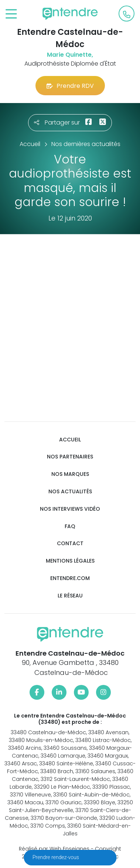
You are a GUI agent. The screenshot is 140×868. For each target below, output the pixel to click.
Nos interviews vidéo (70, 509)
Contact (70, 544)
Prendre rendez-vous (56, 857)
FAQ (70, 526)
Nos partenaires (70, 457)
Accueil (70, 440)
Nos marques (70, 474)
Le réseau (70, 596)
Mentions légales (70, 561)
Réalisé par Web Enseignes (54, 849)
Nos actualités (70, 492)
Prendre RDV (70, 86)
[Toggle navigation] (11, 14)
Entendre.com (70, 578)
